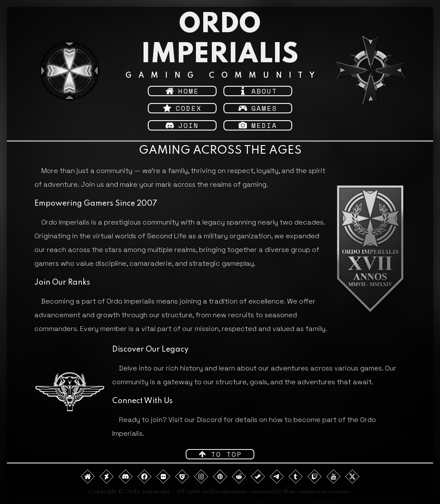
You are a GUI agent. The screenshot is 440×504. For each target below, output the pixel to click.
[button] (182, 91)
